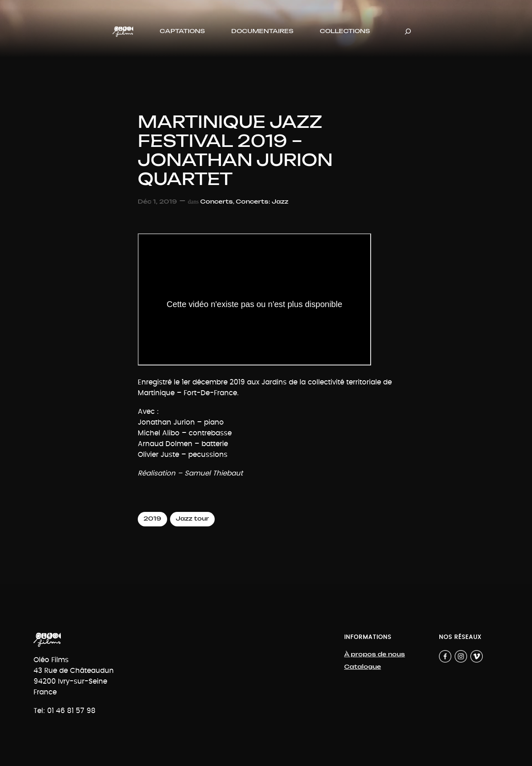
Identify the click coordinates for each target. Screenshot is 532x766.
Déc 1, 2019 (157, 202)
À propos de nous (375, 654)
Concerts (217, 202)
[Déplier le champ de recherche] (408, 32)
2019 (152, 519)
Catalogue (363, 667)
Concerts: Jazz (262, 202)
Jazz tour (192, 519)
